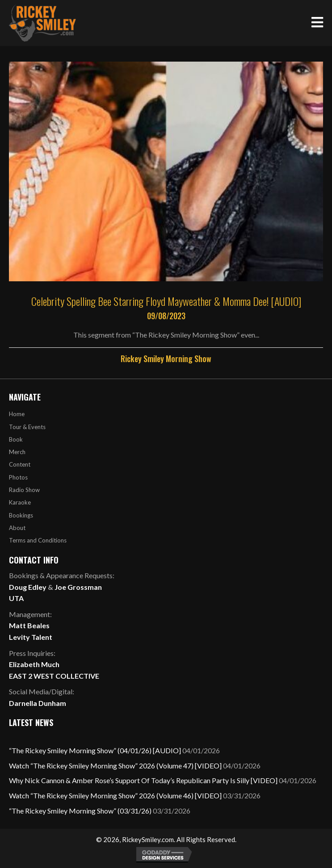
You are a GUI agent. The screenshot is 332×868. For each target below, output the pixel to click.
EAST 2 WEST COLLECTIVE (54, 676)
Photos (18, 477)
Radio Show (24, 490)
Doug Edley (28, 587)
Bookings (21, 515)
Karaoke (20, 502)
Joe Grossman (78, 587)
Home (17, 414)
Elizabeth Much (34, 664)
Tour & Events (27, 427)
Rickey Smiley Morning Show (166, 359)
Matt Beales (29, 625)
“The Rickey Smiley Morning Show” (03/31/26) (80, 811)
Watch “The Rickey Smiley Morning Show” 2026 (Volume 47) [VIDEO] (115, 766)
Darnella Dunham (38, 703)
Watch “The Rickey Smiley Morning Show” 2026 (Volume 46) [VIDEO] (115, 795)
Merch (17, 452)
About (17, 528)
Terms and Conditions (38, 540)
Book (16, 439)
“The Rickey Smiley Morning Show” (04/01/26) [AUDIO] (95, 750)
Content (20, 464)
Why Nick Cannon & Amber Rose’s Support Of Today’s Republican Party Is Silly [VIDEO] (143, 780)
